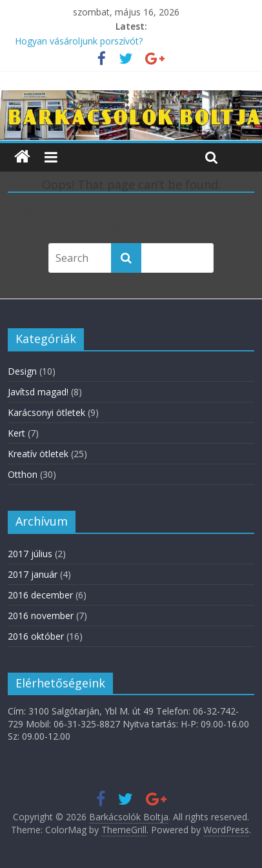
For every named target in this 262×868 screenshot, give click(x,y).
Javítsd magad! (38, 392)
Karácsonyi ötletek (46, 412)
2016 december (40, 595)
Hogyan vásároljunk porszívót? (79, 41)
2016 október (36, 636)
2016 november (41, 616)
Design (22, 371)
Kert (16, 433)
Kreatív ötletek (38, 454)
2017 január (33, 574)
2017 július (30, 554)
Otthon (23, 474)
